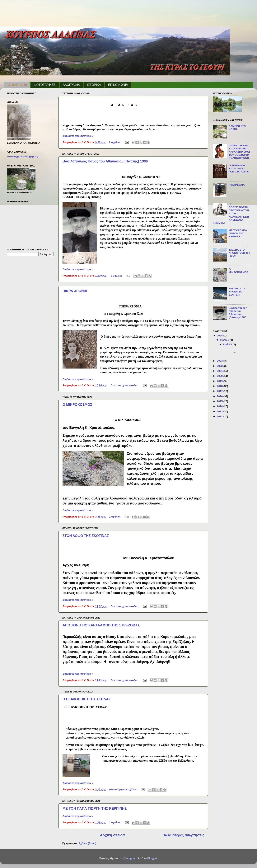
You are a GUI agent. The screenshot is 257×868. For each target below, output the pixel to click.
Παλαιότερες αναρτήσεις (183, 835)
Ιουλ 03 (228, 344)
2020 (220, 376)
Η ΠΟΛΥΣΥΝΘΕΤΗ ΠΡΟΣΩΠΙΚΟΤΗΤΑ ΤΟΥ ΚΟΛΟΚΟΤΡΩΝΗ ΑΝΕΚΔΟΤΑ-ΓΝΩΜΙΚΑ (231, 214)
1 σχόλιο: (117, 276)
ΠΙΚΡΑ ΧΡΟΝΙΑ (75, 291)
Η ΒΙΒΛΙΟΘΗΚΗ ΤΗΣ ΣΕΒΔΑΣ (86, 699)
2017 (220, 391)
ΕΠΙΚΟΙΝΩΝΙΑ (118, 85)
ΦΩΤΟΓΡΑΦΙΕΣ (45, 85)
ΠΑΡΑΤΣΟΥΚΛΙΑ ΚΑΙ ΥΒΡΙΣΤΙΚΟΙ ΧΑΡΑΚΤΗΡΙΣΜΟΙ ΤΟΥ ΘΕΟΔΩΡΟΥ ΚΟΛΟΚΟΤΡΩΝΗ (239, 152)
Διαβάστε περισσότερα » (78, 136)
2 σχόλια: (115, 142)
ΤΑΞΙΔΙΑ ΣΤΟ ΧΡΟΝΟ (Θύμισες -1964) (239, 253)
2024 (220, 336)
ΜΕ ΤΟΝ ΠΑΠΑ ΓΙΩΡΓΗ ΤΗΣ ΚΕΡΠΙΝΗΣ (95, 808)
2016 (220, 396)
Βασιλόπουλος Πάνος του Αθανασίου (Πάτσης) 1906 (105, 161)
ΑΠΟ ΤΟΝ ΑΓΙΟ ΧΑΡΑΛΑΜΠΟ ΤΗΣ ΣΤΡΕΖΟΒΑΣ (101, 625)
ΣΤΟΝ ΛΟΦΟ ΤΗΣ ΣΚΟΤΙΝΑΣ (86, 536)
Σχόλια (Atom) (87, 843)
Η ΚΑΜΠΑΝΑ (237, 185)
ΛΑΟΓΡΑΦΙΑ (71, 85)
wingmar (131, 858)
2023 (220, 361)
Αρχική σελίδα (17, 85)
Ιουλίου (225, 340)
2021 (220, 371)
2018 (220, 386)
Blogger (152, 858)
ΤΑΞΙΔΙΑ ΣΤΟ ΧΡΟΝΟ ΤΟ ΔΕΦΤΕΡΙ (237, 292)
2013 (220, 411)
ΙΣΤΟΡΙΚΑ (94, 85)
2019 (220, 381)
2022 (220, 366)
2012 (220, 416)
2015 (220, 401)
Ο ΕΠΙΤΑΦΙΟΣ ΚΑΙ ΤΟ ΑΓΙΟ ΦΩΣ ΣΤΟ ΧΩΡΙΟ (239, 169)
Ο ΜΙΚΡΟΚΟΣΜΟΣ (77, 405)
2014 (220, 406)
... (236, 350)
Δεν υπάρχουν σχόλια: (125, 385)
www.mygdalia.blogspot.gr (23, 156)
